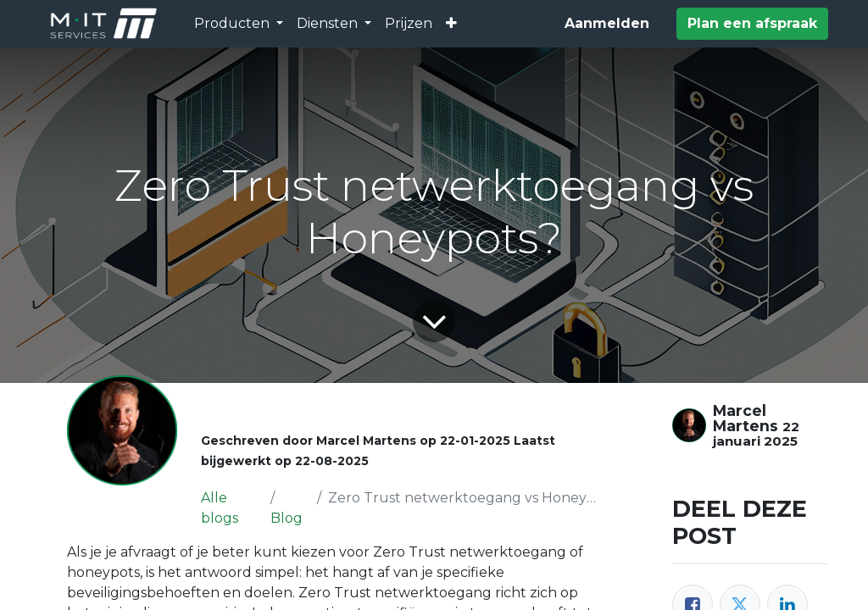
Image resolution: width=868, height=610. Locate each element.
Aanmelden (607, 23)
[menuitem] (409, 24)
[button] (451, 24)
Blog (287, 518)
